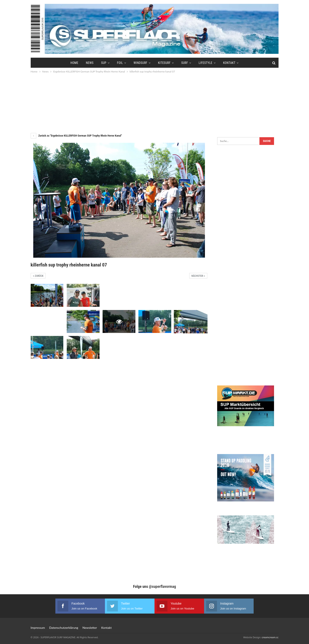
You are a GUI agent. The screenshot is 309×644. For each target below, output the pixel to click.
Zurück (38, 276)
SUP (104, 63)
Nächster (198, 276)
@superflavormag (162, 586)
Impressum (38, 628)
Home (74, 63)
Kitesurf (164, 63)
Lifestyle (206, 63)
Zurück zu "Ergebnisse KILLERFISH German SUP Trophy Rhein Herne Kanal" (76, 136)
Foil (120, 63)
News (90, 63)
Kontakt (229, 63)
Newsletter (90, 628)
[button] (9, 635)
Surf (185, 63)
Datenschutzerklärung (64, 628)
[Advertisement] (154, 103)
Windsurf (140, 63)
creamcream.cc (270, 637)
